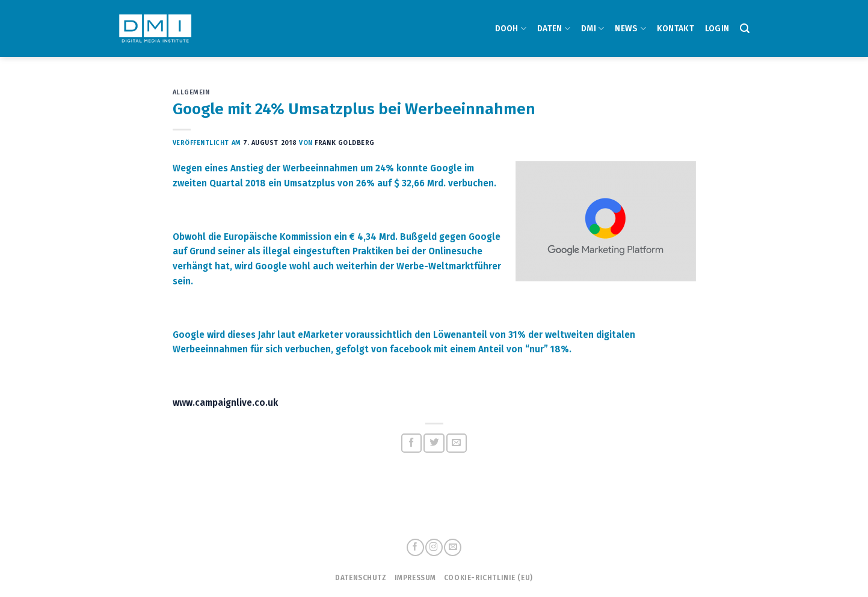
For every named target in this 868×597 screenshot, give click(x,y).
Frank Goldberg (345, 143)
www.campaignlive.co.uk (225, 403)
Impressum (415, 578)
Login (717, 29)
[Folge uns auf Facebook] (415, 547)
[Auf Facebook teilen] (412, 443)
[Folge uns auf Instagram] (434, 547)
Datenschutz (361, 578)
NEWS (630, 29)
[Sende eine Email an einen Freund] (457, 443)
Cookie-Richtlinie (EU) (488, 578)
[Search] (745, 29)
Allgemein (191, 92)
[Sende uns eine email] (452, 547)
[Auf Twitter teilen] (434, 443)
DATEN (554, 29)
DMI (593, 29)
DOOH (511, 29)
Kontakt (676, 29)
